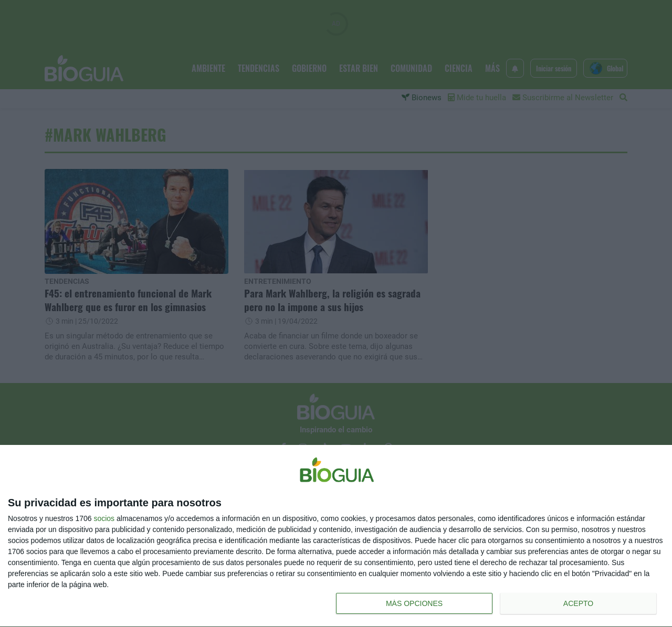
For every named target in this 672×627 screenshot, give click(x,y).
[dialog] (336, 536)
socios (104, 518)
